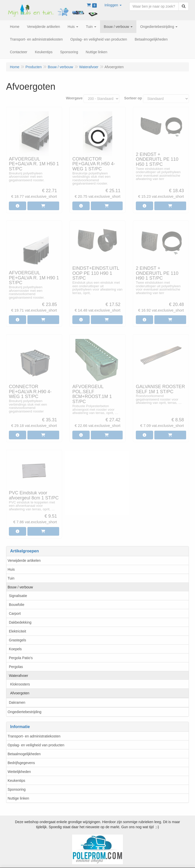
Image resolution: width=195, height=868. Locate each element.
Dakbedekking (20, 622)
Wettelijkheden (19, 772)
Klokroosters (20, 684)
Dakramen (17, 702)
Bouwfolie (17, 605)
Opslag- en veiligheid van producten (36, 745)
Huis (11, 569)
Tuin (11, 578)
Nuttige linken (18, 798)
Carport (15, 613)
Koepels (15, 649)
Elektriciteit (18, 631)
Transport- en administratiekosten (34, 736)
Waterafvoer (19, 676)
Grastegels (18, 640)
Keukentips (16, 781)
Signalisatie (18, 596)
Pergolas (16, 667)
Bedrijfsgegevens (21, 763)
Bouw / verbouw (20, 587)
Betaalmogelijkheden (24, 754)
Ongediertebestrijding (25, 712)
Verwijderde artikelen (24, 560)
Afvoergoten (20, 693)
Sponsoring (17, 789)
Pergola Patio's (21, 658)
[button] (113, 5)
